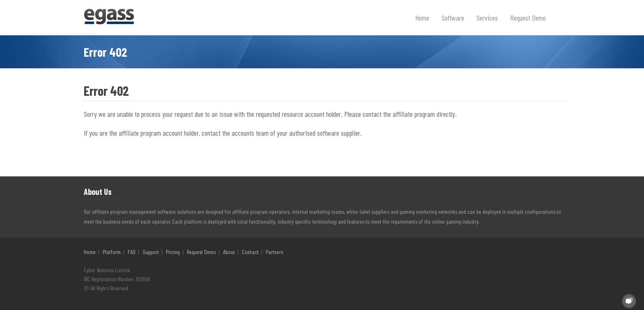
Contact (250, 252)
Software (453, 18)
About (229, 252)
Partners (274, 252)
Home (422, 18)
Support (151, 252)
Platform (112, 252)
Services (487, 18)
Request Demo (528, 18)
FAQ (132, 252)
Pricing (173, 252)
